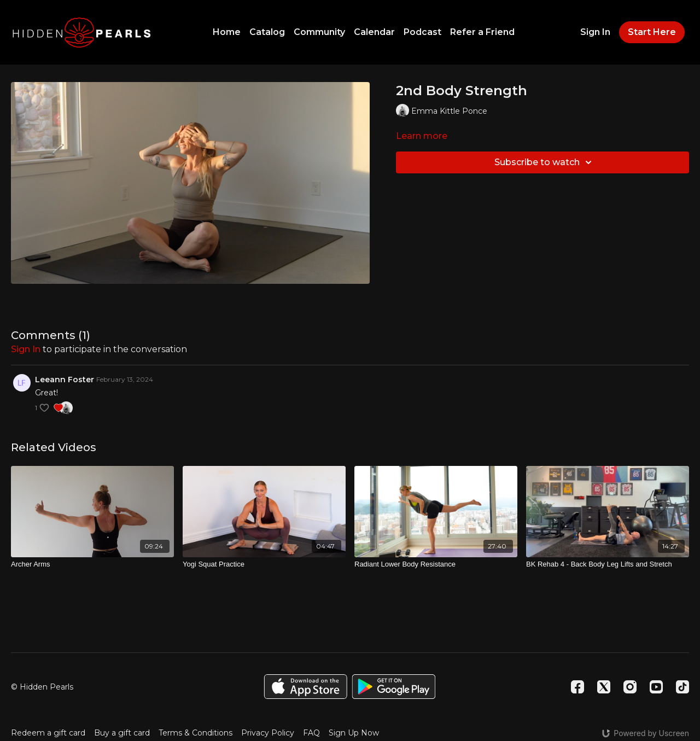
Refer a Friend (482, 32)
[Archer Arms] (92, 564)
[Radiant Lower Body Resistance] (436, 564)
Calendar (374, 32)
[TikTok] (682, 687)
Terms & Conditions (196, 733)
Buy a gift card (122, 733)
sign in (26, 349)
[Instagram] (630, 687)
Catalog (267, 32)
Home (227, 32)
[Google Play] (394, 687)
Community (319, 32)
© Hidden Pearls (42, 687)
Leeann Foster (65, 380)
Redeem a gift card (48, 733)
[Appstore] (305, 687)
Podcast (422, 32)
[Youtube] (656, 687)
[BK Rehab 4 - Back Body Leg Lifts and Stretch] (608, 564)
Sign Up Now (354, 733)
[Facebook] (577, 687)
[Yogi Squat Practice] (264, 564)
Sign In (595, 32)
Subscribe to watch (545, 162)
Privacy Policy (268, 733)
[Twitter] (604, 687)
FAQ (311, 733)
